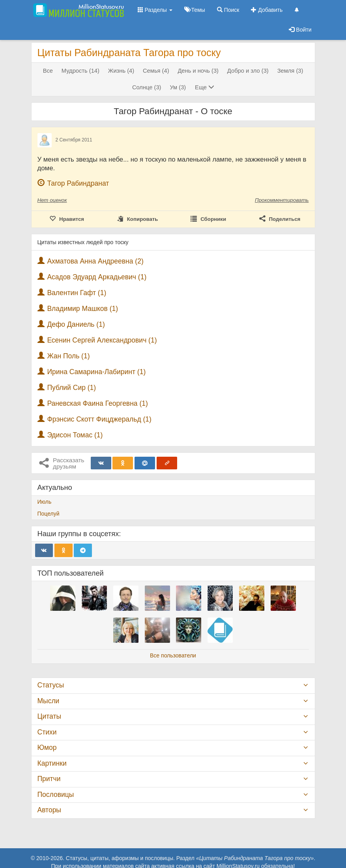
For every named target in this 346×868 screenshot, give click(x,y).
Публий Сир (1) (71, 388)
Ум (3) (178, 87)
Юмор (47, 747)
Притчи (49, 779)
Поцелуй (49, 514)
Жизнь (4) (121, 71)
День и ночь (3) (198, 71)
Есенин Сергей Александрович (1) (102, 340)
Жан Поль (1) (68, 356)
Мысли (49, 701)
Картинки (52, 763)
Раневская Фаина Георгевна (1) (97, 403)
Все (48, 71)
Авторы (49, 810)
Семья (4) (156, 71)
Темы (195, 10)
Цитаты (49, 716)
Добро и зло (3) (248, 71)
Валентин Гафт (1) (77, 293)
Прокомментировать (282, 200)
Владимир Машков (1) (82, 309)
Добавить (267, 10)
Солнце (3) (147, 87)
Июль (45, 502)
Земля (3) (290, 71)
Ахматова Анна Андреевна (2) (95, 261)
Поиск (228, 10)
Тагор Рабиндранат (78, 183)
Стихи (47, 732)
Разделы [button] (155, 10)
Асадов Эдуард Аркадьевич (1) (97, 277)
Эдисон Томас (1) (75, 435)
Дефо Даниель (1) (76, 324)
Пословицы (56, 795)
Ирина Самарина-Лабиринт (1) (96, 372)
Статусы (51, 685)
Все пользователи (173, 655)
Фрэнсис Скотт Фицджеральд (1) (99, 419)
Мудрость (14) (80, 71)
